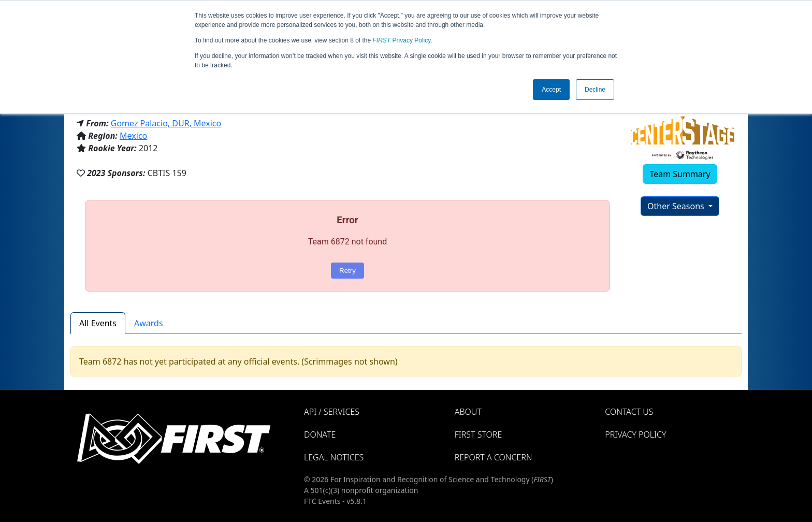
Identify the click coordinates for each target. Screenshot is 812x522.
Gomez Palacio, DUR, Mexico (166, 123)
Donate (320, 434)
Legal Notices (334, 457)
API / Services (332, 412)
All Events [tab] (98, 323)
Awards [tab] (149, 323)
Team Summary (680, 174)
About (468, 412)
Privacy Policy (402, 40)
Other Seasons (677, 206)
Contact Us (629, 412)
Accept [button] (551, 90)
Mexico (133, 136)
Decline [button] (595, 90)
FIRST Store (479, 434)
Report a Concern (494, 457)
